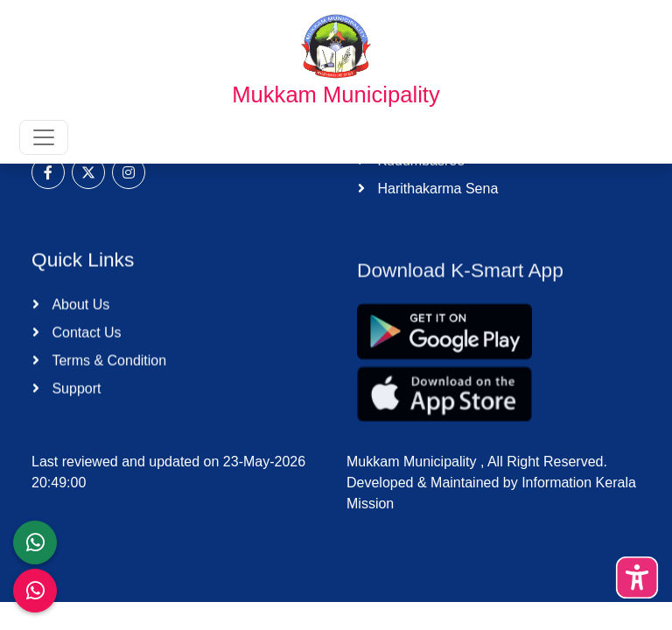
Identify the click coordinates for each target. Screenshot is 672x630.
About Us (79, 308)
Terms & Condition (107, 364)
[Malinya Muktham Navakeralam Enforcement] (35, 591)
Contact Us (85, 336)
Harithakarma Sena (436, 189)
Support (74, 392)
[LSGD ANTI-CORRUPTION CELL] (35, 542)
